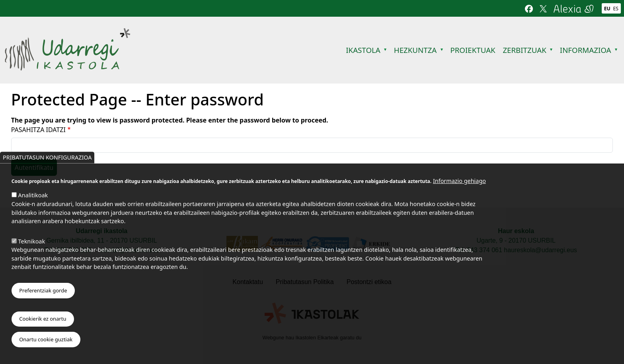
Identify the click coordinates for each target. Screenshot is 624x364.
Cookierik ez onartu (43, 324)
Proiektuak (473, 50)
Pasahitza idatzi (38, 130)
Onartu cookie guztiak (46, 345)
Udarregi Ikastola (67, 33)
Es (616, 9)
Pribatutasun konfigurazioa (47, 163)
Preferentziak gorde (43, 295)
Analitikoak (33, 200)
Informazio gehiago (459, 186)
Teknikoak (32, 246)
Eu (607, 9)
